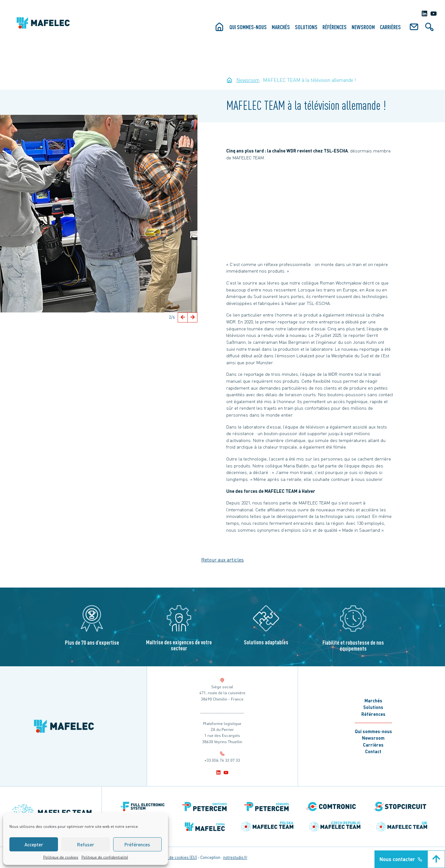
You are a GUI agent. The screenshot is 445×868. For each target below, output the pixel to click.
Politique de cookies (61, 857)
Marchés (281, 27)
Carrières (390, 27)
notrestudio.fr (235, 857)
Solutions (306, 27)
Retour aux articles (223, 559)
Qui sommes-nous (248, 27)
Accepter (34, 844)
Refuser (86, 844)
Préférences (137, 844)
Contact (373, 751)
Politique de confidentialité (105, 857)
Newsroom (363, 27)
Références (335, 27)
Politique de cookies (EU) (175, 857)
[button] (183, 317)
